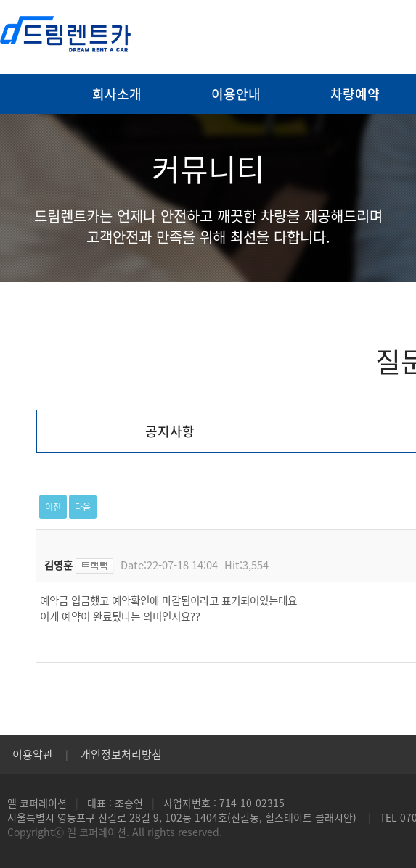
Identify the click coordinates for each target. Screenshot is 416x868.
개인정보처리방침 (121, 754)
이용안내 (236, 94)
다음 (83, 507)
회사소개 (117, 94)
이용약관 (33, 754)
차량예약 (355, 94)
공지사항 (170, 431)
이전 (53, 507)
